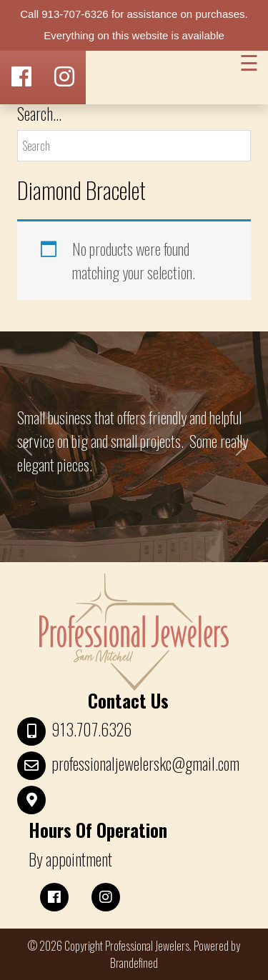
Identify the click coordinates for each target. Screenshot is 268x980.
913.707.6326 (91, 729)
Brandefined (134, 963)
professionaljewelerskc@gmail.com (145, 764)
